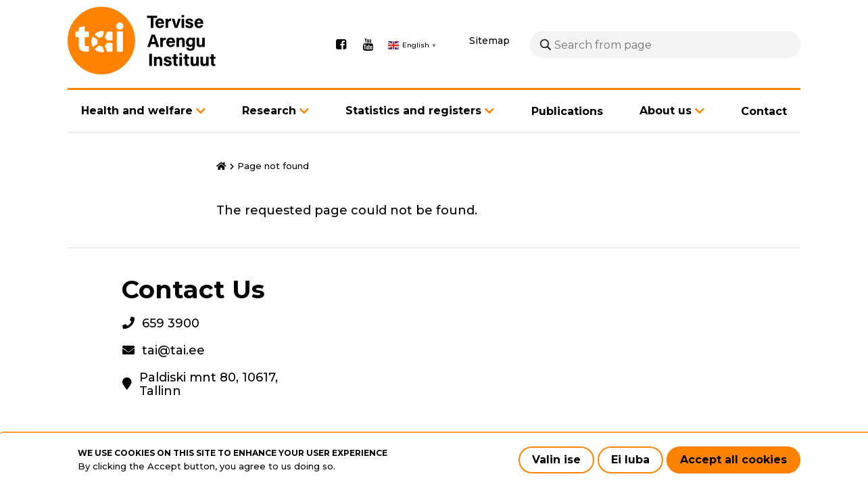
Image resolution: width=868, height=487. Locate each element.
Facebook (341, 45)
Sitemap (489, 41)
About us (666, 111)
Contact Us (193, 289)
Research (269, 111)
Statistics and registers (413, 111)
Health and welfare (137, 111)
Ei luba (630, 460)
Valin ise (556, 460)
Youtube (368, 45)
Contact (764, 111)
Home (221, 166)
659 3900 (171, 323)
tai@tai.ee (173, 350)
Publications (567, 111)
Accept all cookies (733, 460)
